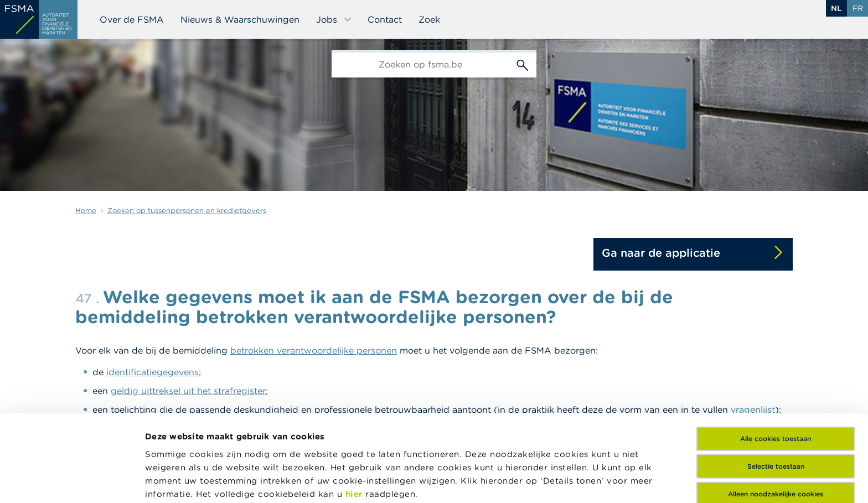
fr (858, 8)
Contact (385, 19)
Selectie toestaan (776, 380)
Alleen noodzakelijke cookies (776, 408)
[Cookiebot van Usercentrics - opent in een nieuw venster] (72, 481)
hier (356, 407)
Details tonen (174, 481)
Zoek (429, 19)
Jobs (334, 19)
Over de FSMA (132, 19)
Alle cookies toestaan (776, 352)
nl (836, 8)
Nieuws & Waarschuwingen (240, 19)
